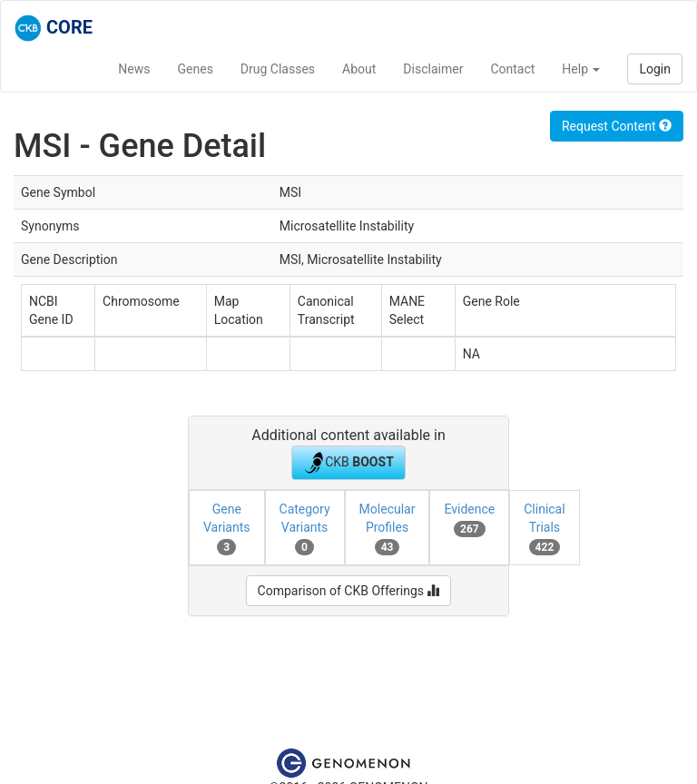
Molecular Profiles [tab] (388, 528)
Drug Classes (278, 69)
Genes (196, 69)
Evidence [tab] (469, 519)
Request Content (617, 126)
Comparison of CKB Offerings (349, 591)
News (134, 69)
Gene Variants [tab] (227, 528)
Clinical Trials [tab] (544, 528)
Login (655, 69)
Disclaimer (433, 69)
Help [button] (581, 69)
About (359, 69)
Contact (512, 69)
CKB (348, 463)
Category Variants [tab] (305, 528)
